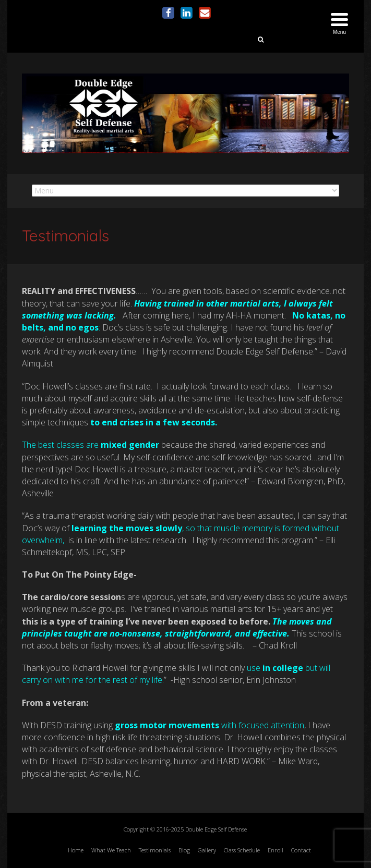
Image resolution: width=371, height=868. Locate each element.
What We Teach (111, 850)
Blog (184, 850)
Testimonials (155, 850)
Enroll (276, 850)
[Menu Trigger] (339, 25)
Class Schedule (242, 850)
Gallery (207, 850)
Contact (301, 850)
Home (76, 850)
